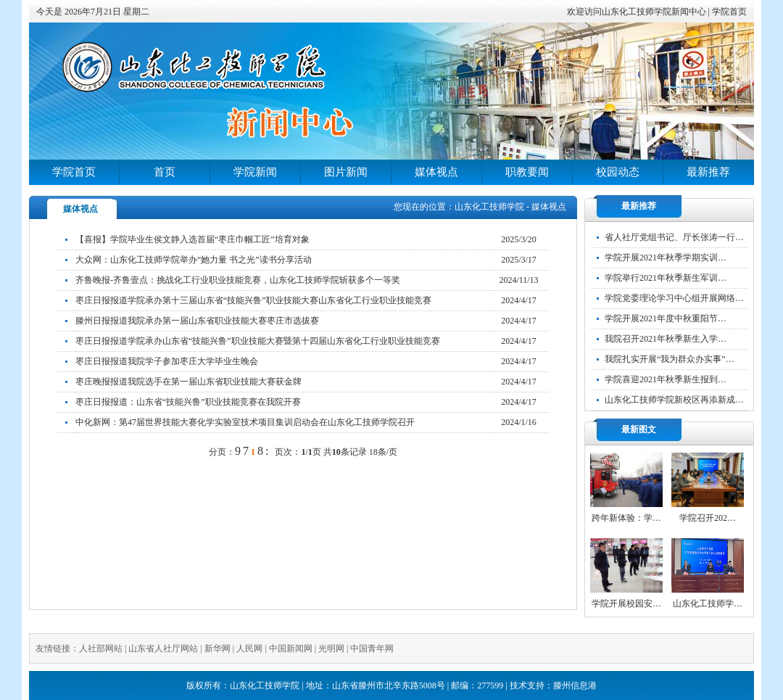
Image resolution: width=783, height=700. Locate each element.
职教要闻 (527, 172)
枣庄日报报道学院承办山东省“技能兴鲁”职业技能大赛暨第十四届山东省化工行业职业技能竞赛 (258, 341)
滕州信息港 (575, 685)
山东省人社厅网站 (163, 648)
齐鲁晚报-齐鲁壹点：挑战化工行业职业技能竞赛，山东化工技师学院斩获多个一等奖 (238, 280)
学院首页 (729, 12)
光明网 (331, 648)
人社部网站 (101, 648)
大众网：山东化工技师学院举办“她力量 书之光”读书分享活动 (194, 260)
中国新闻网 (291, 648)
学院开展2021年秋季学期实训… (666, 258)
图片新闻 (346, 172)
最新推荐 (708, 172)
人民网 (249, 648)
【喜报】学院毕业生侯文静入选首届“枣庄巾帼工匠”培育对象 (192, 239)
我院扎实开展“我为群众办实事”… (670, 359)
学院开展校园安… (626, 604)
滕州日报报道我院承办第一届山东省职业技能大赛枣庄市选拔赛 (197, 321)
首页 (165, 172)
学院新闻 (255, 172)
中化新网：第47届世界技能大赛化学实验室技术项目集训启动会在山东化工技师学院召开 (245, 422)
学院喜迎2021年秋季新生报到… (666, 379)
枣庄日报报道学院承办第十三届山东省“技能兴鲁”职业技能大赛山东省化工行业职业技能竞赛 (253, 300)
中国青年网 (372, 648)
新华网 (217, 648)
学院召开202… (708, 518)
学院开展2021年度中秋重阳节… (666, 318)
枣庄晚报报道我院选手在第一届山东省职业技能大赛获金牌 (188, 382)
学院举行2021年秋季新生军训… (666, 278)
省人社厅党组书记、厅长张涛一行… (674, 237)
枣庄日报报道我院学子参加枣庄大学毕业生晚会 (167, 361)
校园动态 (618, 172)
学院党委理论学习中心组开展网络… (674, 298)
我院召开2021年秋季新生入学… (666, 339)
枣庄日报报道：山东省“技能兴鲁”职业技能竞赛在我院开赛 (188, 402)
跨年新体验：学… (626, 518)
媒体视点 (436, 172)
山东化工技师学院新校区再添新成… (674, 400)
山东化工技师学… (708, 604)
